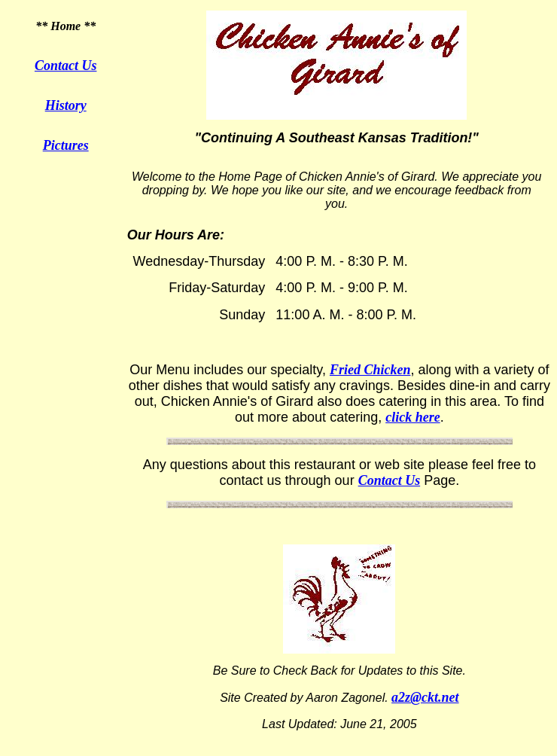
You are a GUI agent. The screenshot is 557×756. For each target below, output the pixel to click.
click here (412, 417)
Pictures (66, 145)
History (66, 105)
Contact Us (66, 66)
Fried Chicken (370, 370)
